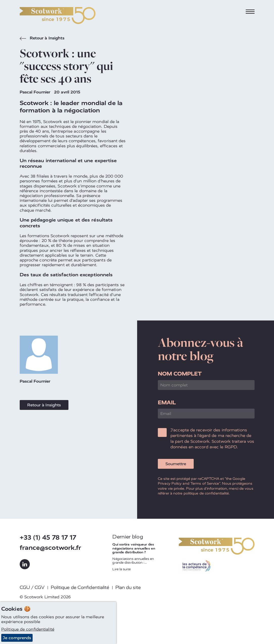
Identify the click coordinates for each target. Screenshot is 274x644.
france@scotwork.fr (51, 548)
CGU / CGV (32, 587)
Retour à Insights (42, 39)
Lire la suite (121, 569)
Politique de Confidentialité (80, 587)
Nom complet (180, 374)
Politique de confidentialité (28, 629)
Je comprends (17, 638)
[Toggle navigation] (250, 12)
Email (167, 402)
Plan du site (128, 587)
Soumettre (176, 464)
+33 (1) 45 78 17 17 (48, 538)
